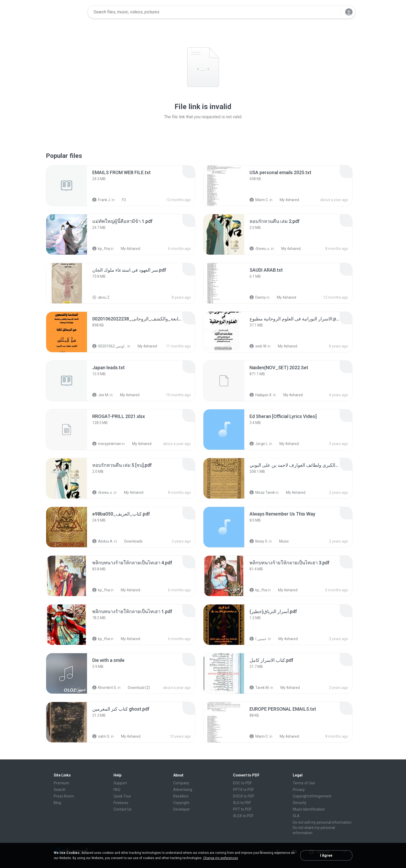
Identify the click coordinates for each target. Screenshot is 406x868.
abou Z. (101, 297)
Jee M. (101, 395)
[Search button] (334, 12)
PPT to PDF (242, 809)
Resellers (181, 796)
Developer (182, 809)
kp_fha (101, 249)
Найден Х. (261, 395)
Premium (61, 783)
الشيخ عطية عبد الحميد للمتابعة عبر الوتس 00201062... (109, 346)
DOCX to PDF (244, 796)
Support (120, 783)
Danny (258, 297)
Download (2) (136, 688)
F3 (121, 200)
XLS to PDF (242, 803)
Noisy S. (259, 541)
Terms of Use (304, 783)
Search (60, 790)
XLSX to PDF (243, 816)
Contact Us (123, 809)
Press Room (64, 796)
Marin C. (259, 200)
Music (281, 541)
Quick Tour (122, 796)
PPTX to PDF (243, 790)
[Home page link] (67, 12)
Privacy (299, 790)
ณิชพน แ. (260, 249)
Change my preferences (221, 858)
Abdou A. (103, 541)
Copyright (181, 803)
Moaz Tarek (262, 492)
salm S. (101, 736)
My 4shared (286, 200)
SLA (296, 816)
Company (181, 783)
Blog (57, 803)
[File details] (67, 186)
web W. (258, 346)
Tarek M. (259, 688)
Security (300, 803)
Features (121, 803)
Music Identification (309, 809)
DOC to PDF (242, 783)
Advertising (183, 790)
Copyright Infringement (312, 796)
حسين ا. (258, 639)
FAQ (117, 790)
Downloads (131, 541)
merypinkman (107, 444)
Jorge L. (259, 444)
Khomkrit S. (105, 688)
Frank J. (102, 200)
